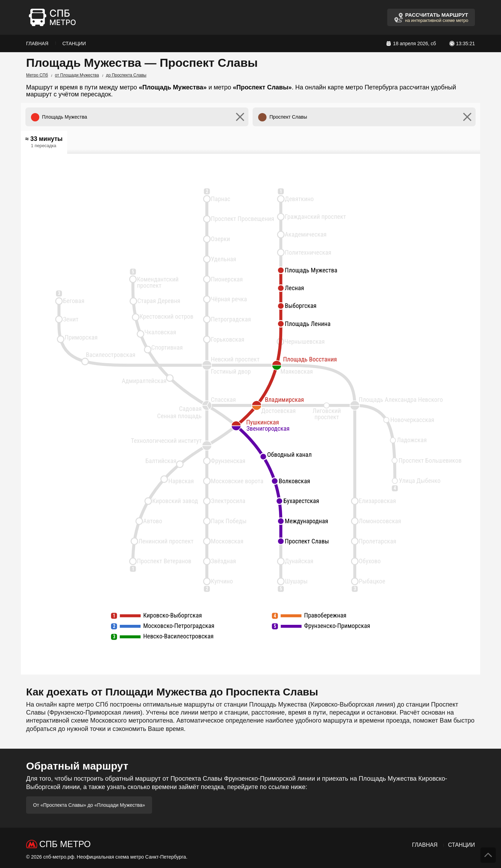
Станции (74, 43)
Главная (37, 43)
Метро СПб (37, 75)
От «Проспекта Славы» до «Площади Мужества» (89, 805)
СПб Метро (65, 844)
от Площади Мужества (77, 75)
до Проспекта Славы (126, 75)
